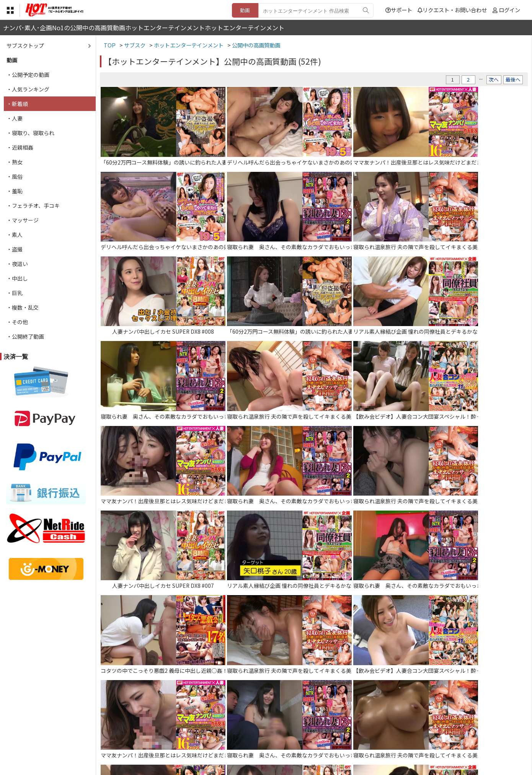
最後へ (513, 79)
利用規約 (178, 728)
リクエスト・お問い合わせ (452, 10)
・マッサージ (23, 220)
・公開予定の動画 (28, 75)
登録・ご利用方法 (260, 728)
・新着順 (17, 104)
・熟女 (15, 162)
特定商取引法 (214, 728)
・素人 (15, 235)
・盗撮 (15, 249)
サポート (399, 10)
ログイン (509, 10)
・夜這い (17, 264)
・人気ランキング (28, 89)
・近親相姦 (20, 147)
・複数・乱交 (23, 307)
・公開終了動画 (25, 336)
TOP (153, 728)
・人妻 (15, 118)
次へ (494, 79)
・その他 (17, 322)
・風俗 (15, 176)
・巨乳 (15, 293)
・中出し (17, 278)
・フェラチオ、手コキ (33, 206)
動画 (245, 10)
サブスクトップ (25, 46)
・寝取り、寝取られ (30, 133)
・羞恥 (15, 191)
